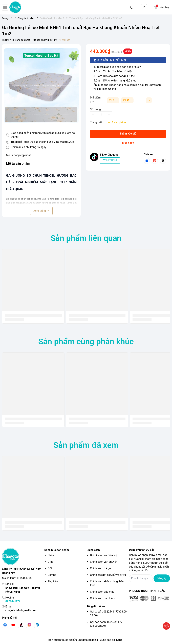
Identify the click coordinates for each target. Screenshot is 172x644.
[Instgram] (29, 625)
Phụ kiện (53, 581)
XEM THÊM (110, 160)
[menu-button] (5, 8)
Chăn (51, 555)
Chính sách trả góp (101, 568)
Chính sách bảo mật (102, 592)
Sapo (119, 640)
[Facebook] (5, 625)
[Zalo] (37, 625)
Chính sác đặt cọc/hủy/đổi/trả (108, 575)
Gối (50, 568)
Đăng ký (162, 578)
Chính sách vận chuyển (104, 562)
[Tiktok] (21, 625)
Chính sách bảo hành (103, 598)
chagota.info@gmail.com (20, 610)
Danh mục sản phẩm (57, 550)
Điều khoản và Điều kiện (104, 555)
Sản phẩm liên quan (86, 238)
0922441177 (13, 601)
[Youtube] (13, 625)
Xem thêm (41, 211)
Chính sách (93, 550)
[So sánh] (64, 40)
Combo (52, 575)
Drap (51, 562)
